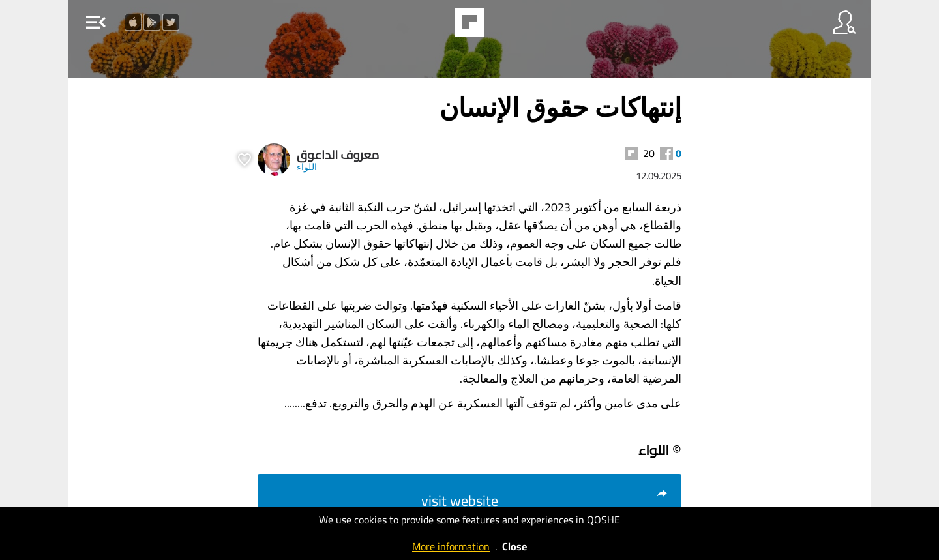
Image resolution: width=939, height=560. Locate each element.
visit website (545, 501)
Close (514, 546)
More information (451, 546)
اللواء (307, 167)
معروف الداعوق (338, 155)
